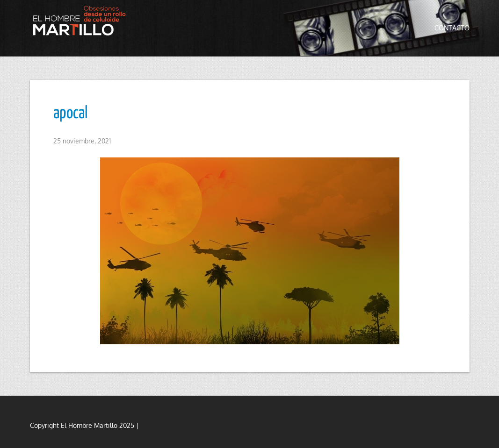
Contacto (452, 28)
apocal (71, 114)
